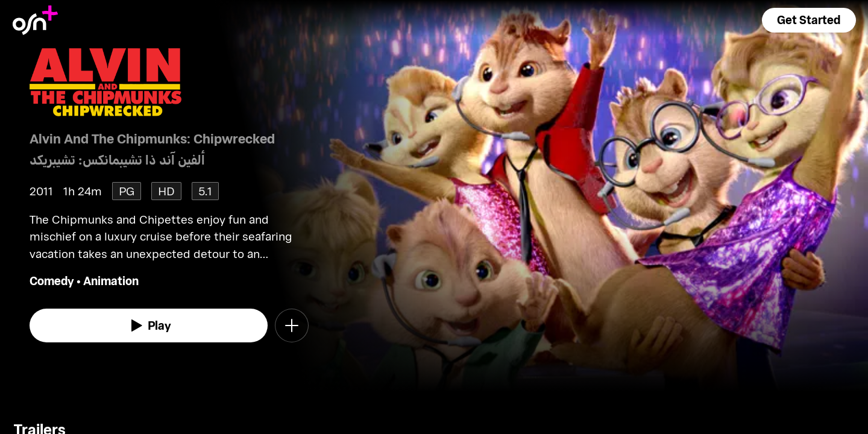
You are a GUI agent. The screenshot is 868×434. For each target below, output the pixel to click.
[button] (809, 20)
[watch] (149, 325)
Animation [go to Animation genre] (111, 281)
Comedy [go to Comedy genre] (52, 281)
